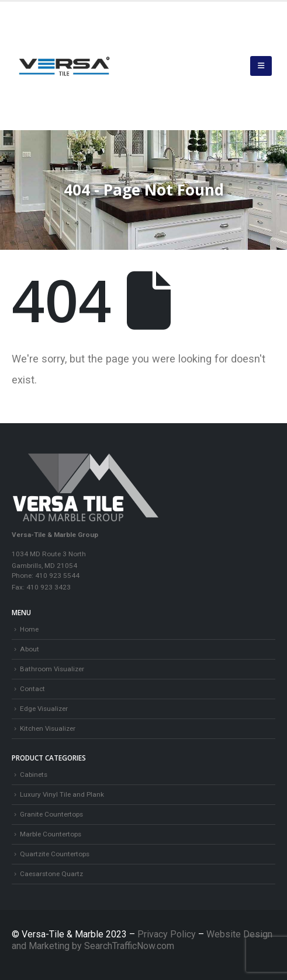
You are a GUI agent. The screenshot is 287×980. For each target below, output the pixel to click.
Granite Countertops (51, 814)
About (30, 649)
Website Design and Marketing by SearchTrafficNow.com (142, 940)
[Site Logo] (64, 66)
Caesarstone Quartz (51, 874)
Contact (32, 689)
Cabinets (34, 775)
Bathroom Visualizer (52, 669)
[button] (261, 66)
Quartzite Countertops (55, 854)
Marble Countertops (51, 834)
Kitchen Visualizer (48, 728)
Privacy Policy (168, 934)
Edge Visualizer (44, 709)
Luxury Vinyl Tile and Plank (62, 794)
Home (29, 629)
